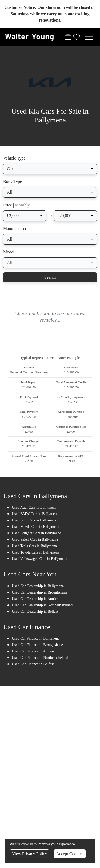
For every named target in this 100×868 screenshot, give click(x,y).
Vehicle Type (14, 158)
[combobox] (50, 169)
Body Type (13, 182)
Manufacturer (15, 228)
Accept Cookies (70, 854)
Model (9, 252)
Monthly (22, 205)
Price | (16, 205)
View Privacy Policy (29, 854)
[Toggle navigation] (89, 37)
